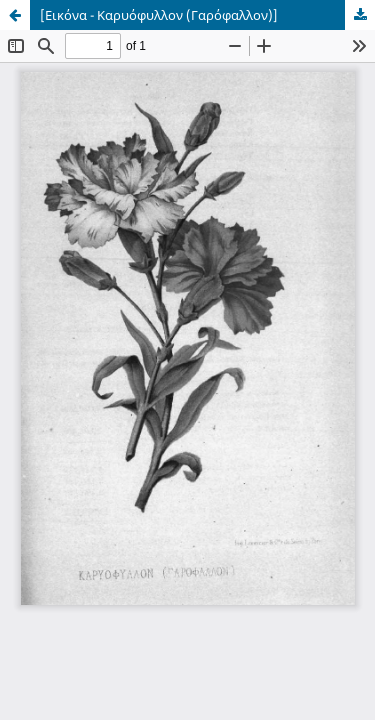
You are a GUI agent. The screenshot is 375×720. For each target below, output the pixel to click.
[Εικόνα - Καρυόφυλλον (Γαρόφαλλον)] (159, 15)
